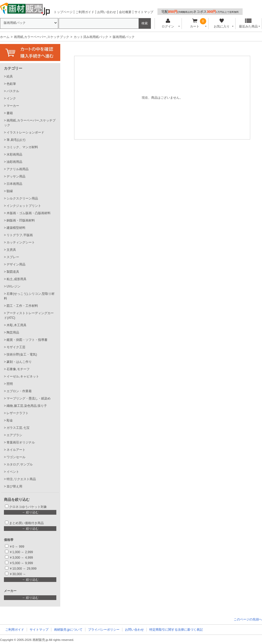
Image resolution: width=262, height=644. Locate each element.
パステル (13, 91)
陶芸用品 (13, 332)
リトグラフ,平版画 (20, 235)
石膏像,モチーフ (18, 369)
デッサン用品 (16, 176)
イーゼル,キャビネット (23, 376)
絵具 (10, 76)
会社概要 (125, 12)
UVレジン (13, 286)
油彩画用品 (14, 162)
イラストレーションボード (25, 132)
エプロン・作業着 (19, 391)
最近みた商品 (248, 23)
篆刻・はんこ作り (19, 362)
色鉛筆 (11, 84)
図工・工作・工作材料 (22, 306)
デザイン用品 (16, 264)
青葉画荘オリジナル (21, 442)
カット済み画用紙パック (91, 37)
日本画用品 (14, 184)
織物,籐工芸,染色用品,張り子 (27, 406)
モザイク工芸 (16, 347)
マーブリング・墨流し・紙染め (29, 398)
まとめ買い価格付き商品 (26, 523)
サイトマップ (144, 12)
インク (11, 98)
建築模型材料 (16, 228)
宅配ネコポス (200, 12)
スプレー (13, 257)
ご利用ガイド (85, 12)
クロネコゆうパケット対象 (28, 507)
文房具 (11, 250)
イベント (13, 472)
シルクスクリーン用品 (22, 198)
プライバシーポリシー (104, 630)
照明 (10, 384)
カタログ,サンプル (20, 464)
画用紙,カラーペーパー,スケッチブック (42, 37)
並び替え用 (14, 486)
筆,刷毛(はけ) (16, 140)
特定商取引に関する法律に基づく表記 (176, 630)
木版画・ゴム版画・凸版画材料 (29, 213)
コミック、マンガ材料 (22, 147)
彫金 (10, 420)
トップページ (63, 12)
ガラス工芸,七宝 (18, 428)
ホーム (5, 37)
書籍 (10, 113)
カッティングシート (21, 242)
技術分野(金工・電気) (22, 354)
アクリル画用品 (18, 169)
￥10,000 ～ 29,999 (23, 569)
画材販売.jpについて (68, 630)
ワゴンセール (16, 457)
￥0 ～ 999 (17, 547)
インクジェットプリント (24, 206)
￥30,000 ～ (18, 574)
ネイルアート (16, 450)
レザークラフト (18, 413)
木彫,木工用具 (16, 325)
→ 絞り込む (30, 512)
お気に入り (222, 23)
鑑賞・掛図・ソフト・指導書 (27, 340)
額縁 (10, 191)
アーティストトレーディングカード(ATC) (29, 315)
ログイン (168, 23)
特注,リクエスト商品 (21, 479)
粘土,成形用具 (16, 279)
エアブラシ (14, 435)
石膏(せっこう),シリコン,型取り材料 (29, 296)
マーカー (13, 106)
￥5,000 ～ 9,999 (21, 563)
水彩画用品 (14, 154)
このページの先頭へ (248, 619)
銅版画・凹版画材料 (21, 220)
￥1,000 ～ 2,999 (21, 552)
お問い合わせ (107, 12)
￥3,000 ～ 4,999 (21, 558)
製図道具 (13, 272)
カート (195, 23)
